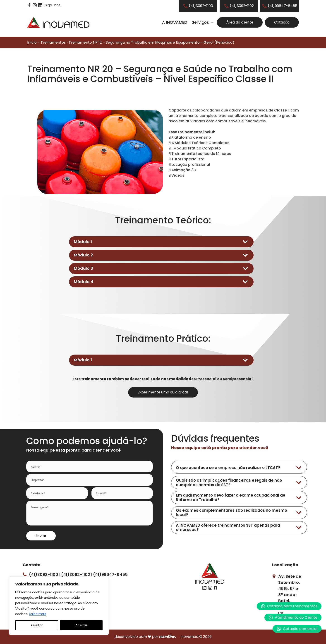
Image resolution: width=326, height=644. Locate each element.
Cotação (282, 22)
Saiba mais (38, 614)
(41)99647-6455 (110, 574)
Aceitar (81, 625)
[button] (293, 618)
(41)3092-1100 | (45, 574)
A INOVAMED (175, 22)
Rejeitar (37, 625)
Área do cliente (240, 22)
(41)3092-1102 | (77, 574)
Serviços (200, 22)
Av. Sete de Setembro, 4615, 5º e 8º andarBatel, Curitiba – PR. (290, 595)
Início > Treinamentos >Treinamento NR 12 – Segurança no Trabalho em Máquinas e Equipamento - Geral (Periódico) (131, 42)
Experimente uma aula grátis (163, 392)
